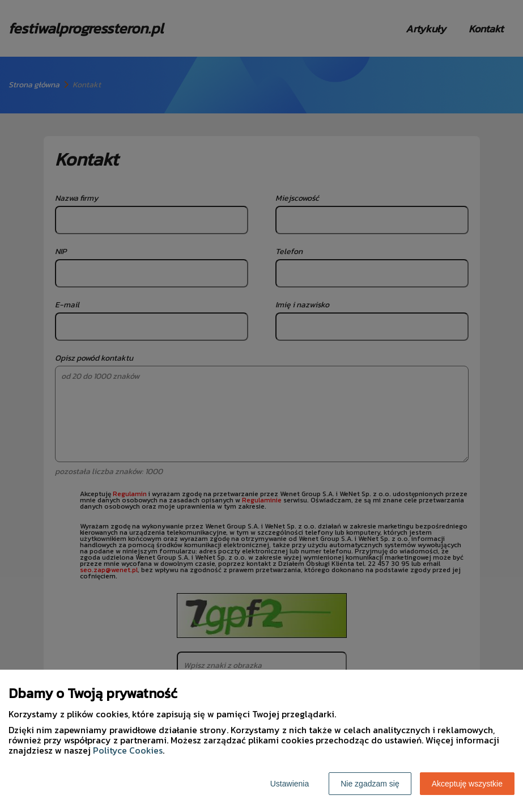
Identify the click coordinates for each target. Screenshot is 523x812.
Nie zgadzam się (370, 784)
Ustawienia (290, 784)
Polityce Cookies (128, 750)
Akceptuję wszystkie (467, 784)
